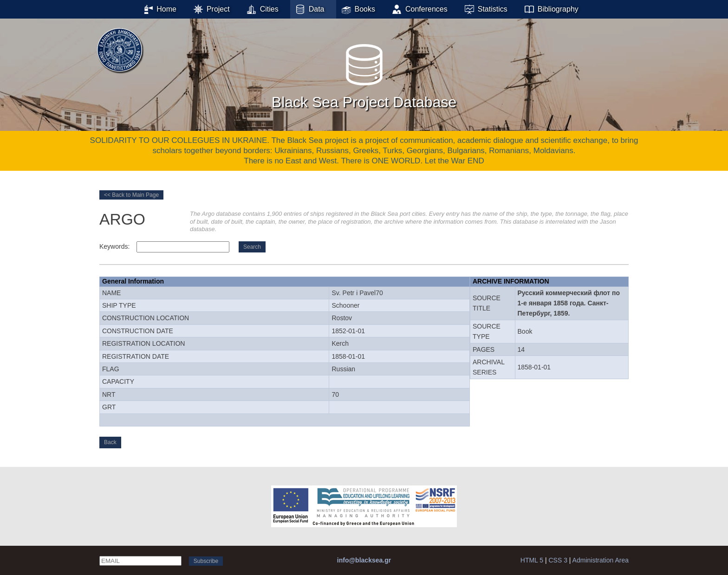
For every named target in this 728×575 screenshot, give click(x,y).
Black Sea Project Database (364, 74)
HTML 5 (532, 560)
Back (110, 442)
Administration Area (601, 560)
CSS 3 (558, 560)
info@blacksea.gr (364, 560)
